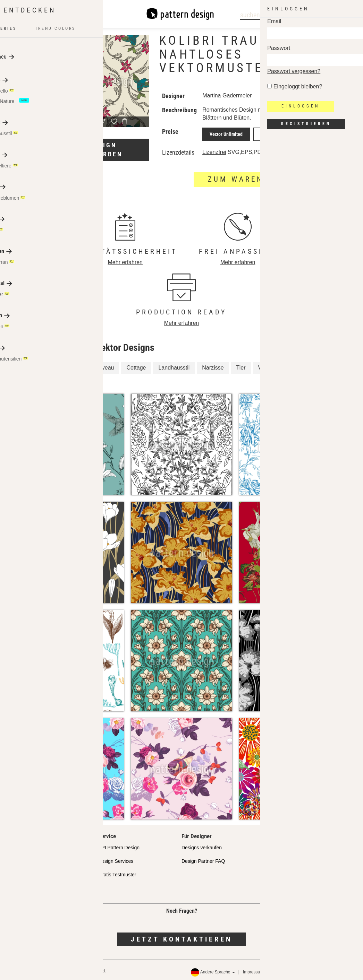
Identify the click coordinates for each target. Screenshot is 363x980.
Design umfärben (103, 150)
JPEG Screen (296, 133)
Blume (325, 365)
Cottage (136, 365)
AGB (307, 970)
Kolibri (63, 365)
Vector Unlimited (223, 133)
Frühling (295, 365)
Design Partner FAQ (203, 859)
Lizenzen (25, 872)
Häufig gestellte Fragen (40, 886)
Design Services (116, 859)
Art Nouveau (98, 365)
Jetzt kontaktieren (181, 936)
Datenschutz (283, 970)
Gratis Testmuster (117, 872)
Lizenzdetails (178, 150)
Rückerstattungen (336, 970)
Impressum (253, 970)
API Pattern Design (119, 845)
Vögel (36, 379)
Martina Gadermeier (227, 96)
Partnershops (29, 859)
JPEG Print (261, 133)
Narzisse (213, 365)
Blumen (65, 379)
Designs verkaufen (202, 845)
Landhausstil (174, 365)
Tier (241, 365)
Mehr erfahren (125, 260)
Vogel (265, 365)
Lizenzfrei (214, 150)
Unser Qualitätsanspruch (42, 845)
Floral (36, 365)
